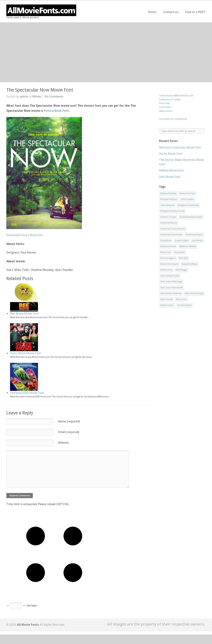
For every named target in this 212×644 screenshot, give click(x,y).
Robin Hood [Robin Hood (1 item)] (166, 270)
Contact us (171, 12)
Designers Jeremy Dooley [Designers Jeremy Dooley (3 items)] (172, 211)
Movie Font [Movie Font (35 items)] (166, 252)
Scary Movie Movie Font (26, 353)
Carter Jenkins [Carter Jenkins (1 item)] (187, 199)
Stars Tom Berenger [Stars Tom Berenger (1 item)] (194, 293)
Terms (152, 12)
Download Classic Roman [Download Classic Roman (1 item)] (173, 229)
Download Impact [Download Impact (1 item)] (194, 235)
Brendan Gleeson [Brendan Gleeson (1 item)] (169, 199)
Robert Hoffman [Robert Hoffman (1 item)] (190, 264)
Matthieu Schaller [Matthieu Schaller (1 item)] (188, 246)
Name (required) (69, 421)
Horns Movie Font (171, 154)
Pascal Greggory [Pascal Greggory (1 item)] (168, 258)
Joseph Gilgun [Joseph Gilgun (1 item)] (182, 241)
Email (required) (69, 432)
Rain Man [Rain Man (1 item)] (183, 258)
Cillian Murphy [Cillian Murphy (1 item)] (167, 205)
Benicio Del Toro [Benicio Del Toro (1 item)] (188, 193)
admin (24, 96)
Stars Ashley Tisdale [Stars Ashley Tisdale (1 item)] (170, 276)
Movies (37, 96)
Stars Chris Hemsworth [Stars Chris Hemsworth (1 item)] (172, 288)
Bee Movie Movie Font (24, 314)
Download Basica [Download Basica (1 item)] (169, 223)
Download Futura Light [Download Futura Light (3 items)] (171, 235)
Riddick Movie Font (171, 170)
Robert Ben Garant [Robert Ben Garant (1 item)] (169, 264)
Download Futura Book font (25, 235)
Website (63, 443)
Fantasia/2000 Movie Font (27, 393)
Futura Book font (56, 111)
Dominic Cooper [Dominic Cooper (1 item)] (168, 217)
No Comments (54, 96)
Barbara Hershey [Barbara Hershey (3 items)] (168, 193)
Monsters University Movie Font (180, 148)
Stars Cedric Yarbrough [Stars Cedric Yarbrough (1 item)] (171, 282)
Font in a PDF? (195, 12)
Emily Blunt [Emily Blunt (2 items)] (166, 241)
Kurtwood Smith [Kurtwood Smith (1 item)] (168, 246)
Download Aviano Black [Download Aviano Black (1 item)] (191, 217)
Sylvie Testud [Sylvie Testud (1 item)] (166, 299)
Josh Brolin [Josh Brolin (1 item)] (197, 241)
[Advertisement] (106, 52)
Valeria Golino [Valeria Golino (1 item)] (167, 305)
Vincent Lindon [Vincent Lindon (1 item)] (185, 305)
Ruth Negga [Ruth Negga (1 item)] (181, 270)
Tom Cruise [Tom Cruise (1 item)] (181, 299)
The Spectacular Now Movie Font (40, 90)
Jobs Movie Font (170, 177)
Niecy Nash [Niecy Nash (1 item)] (180, 252)
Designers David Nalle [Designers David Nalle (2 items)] (188, 205)
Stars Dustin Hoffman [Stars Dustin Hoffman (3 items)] (171, 293)
